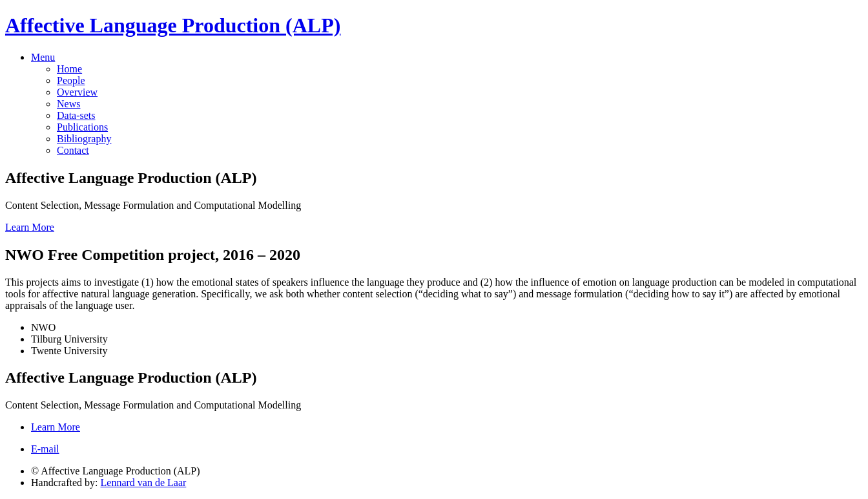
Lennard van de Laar (144, 483)
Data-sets (76, 115)
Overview (77, 92)
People (71, 80)
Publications (82, 127)
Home (69, 69)
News (68, 104)
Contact (73, 150)
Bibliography (84, 139)
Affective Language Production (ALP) (173, 25)
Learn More (30, 227)
